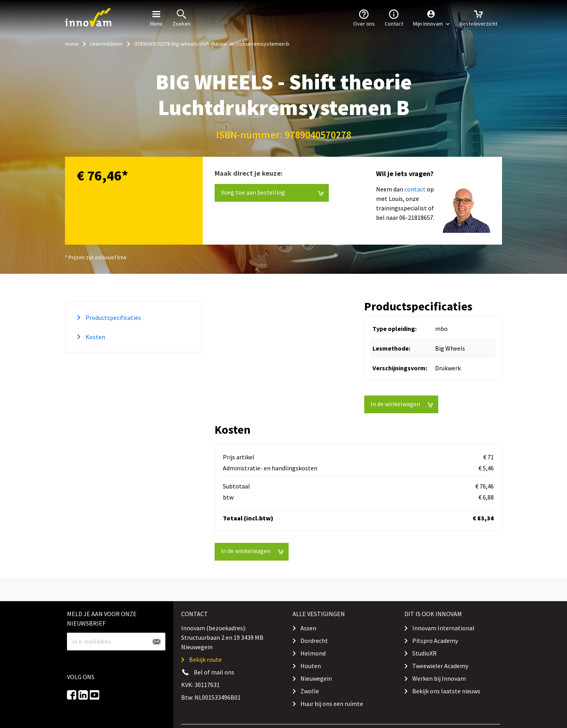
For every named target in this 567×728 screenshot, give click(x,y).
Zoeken (182, 17)
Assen (308, 628)
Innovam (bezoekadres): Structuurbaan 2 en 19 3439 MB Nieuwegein (222, 637)
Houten (311, 666)
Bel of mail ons (214, 672)
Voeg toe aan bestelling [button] (272, 192)
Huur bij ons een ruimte (332, 704)
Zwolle (310, 691)
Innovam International (443, 628)
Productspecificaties (113, 318)
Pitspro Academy (435, 641)
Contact (394, 17)
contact (415, 189)
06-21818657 (416, 217)
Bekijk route (205, 659)
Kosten (95, 337)
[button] (431, 18)
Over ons (364, 17)
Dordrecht (314, 641)
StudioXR (424, 653)
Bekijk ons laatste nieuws (446, 691)
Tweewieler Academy (440, 666)
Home (72, 44)
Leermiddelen (107, 44)
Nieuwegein (316, 678)
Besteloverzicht (478, 17)
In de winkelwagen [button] (402, 404)
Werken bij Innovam (439, 678)
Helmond (313, 653)
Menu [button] (156, 17)
